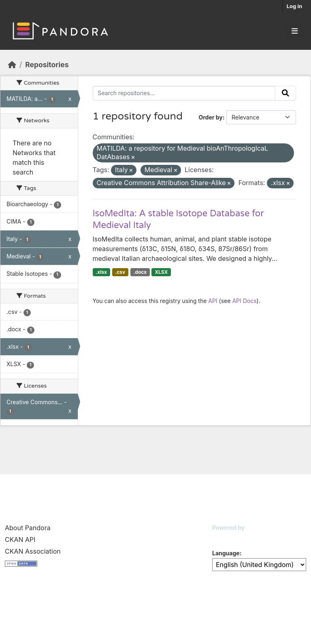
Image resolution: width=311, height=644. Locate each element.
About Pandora (28, 528)
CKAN (226, 538)
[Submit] (285, 93)
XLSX (161, 272)
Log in (294, 6)
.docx (140, 272)
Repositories (47, 65)
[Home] (12, 65)
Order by (210, 117)
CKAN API (20, 540)
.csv (120, 272)
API (213, 301)
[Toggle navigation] (295, 31)
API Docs (244, 301)
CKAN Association (33, 551)
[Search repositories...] (184, 93)
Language (226, 553)
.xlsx (101, 272)
